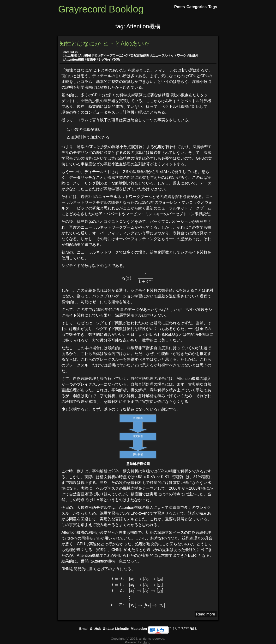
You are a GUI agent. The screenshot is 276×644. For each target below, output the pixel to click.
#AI (80, 55)
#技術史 (90, 60)
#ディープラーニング (113, 55)
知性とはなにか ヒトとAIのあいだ (105, 44)
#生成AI (193, 55)
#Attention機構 (73, 60)
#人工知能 (70, 55)
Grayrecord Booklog (101, 9)
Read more (206, 614)
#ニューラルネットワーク (168, 55)
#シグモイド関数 (108, 60)
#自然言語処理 (139, 55)
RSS (193, 629)
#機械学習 (90, 55)
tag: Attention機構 (138, 26)
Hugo (146, 642)
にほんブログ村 (179, 628)
